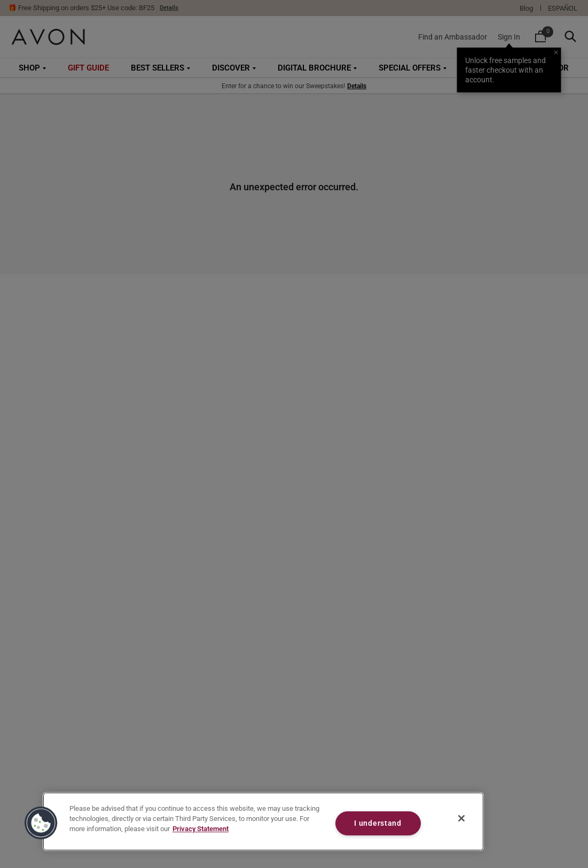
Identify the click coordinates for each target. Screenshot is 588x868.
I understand (378, 823)
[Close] (461, 818)
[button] (41, 823)
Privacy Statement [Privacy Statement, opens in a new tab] (201, 829)
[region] (263, 821)
